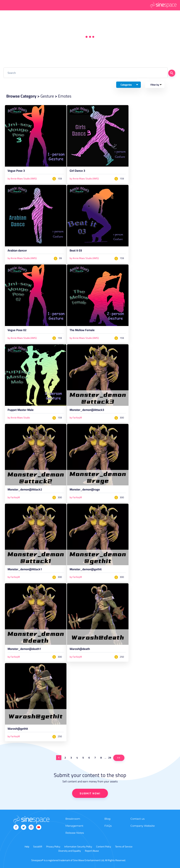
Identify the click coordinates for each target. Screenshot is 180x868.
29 (110, 758)
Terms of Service (124, 847)
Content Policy (104, 847)
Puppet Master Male (21, 411)
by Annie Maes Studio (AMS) (22, 179)
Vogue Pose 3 (16, 171)
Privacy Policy (53, 847)
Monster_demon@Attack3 (87, 411)
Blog (107, 819)
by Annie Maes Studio (19, 418)
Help (27, 847)
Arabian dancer (17, 251)
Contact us (137, 819)
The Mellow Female (82, 331)
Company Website (143, 826)
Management (74, 826)
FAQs (108, 826)
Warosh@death (80, 650)
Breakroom (73, 819)
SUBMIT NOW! (90, 793)
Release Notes (75, 833)
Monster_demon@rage (85, 490)
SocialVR (38, 847)
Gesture (47, 96)
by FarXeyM (76, 418)
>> (119, 758)
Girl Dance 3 (77, 171)
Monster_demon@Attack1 (25, 570)
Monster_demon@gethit (86, 570)
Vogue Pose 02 (17, 331)
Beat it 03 (76, 251)
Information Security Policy (78, 847)
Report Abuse (92, 851)
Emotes (65, 96)
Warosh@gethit (18, 729)
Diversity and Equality (70, 851)
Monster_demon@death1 (24, 650)
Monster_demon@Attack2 (25, 490)
